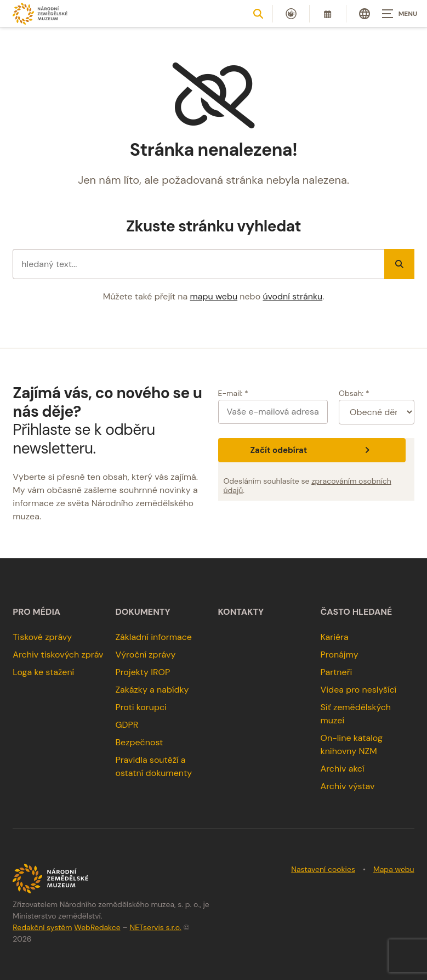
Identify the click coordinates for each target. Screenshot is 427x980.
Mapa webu (394, 869)
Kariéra (335, 637)
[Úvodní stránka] (40, 13)
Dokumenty (143, 612)
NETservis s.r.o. (155, 927)
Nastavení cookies (323, 869)
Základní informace (153, 637)
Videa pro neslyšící (359, 690)
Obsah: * (354, 393)
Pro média (36, 612)
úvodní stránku (292, 296)
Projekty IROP (143, 672)
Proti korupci (141, 707)
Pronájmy (340, 655)
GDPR (127, 725)
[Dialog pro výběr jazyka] (365, 14)
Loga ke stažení (43, 672)
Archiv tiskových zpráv (58, 655)
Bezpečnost (139, 742)
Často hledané (357, 612)
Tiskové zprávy (42, 637)
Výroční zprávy (145, 655)
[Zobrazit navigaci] (400, 14)
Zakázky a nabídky (152, 690)
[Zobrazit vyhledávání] (258, 14)
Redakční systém (42, 927)
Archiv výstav (348, 786)
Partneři (337, 672)
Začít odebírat (311, 450)
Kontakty (241, 612)
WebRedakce (97, 927)
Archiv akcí (343, 769)
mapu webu (214, 296)
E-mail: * (233, 393)
